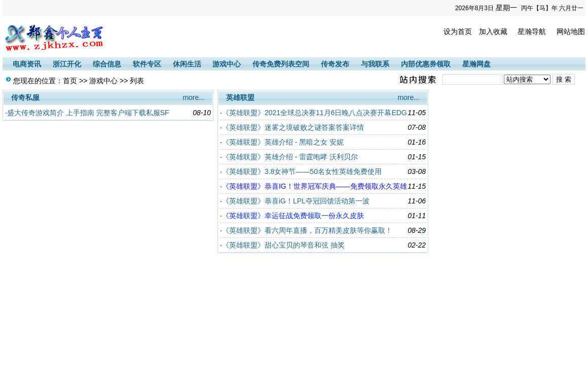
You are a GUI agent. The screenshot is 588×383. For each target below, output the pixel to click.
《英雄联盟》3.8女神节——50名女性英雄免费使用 (302, 171)
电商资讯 (27, 64)
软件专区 (147, 64)
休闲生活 (187, 64)
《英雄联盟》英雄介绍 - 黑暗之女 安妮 (283, 142)
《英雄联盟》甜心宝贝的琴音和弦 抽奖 (283, 245)
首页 (70, 81)
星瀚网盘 (476, 64)
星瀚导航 (532, 31)
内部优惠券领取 (426, 64)
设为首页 (458, 31)
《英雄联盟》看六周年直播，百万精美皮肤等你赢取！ (307, 230)
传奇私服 (25, 97)
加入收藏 (493, 31)
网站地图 (571, 31)
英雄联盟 (240, 97)
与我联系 (375, 64)
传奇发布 (335, 64)
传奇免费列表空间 (281, 64)
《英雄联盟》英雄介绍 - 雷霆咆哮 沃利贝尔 (290, 157)
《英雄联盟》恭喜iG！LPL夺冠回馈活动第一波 (296, 201)
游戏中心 (227, 64)
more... (194, 97)
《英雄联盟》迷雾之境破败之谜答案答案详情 (293, 127)
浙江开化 (67, 64)
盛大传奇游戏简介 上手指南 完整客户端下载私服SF (88, 113)
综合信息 (107, 64)
